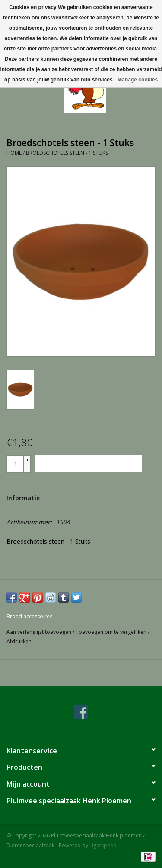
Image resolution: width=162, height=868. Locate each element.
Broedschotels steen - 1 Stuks (67, 153)
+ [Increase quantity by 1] (27, 460)
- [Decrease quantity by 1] (27, 468)
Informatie (23, 498)
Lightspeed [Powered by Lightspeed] (103, 845)
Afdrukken (19, 641)
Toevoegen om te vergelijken (112, 632)
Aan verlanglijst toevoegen (40, 632)
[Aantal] (15, 464)
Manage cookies (138, 80)
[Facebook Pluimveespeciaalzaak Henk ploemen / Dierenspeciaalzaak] (81, 712)
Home (14, 153)
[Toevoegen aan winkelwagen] (89, 464)
